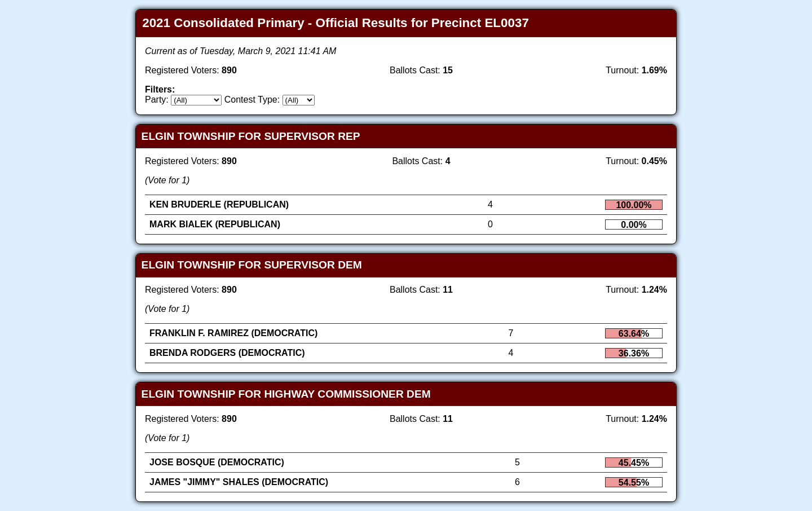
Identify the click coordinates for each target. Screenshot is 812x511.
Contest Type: (252, 100)
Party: (157, 100)
